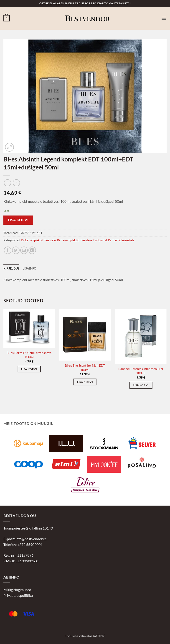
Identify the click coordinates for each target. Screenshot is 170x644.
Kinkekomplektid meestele (38, 240)
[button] (7, 18)
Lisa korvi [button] (29, 369)
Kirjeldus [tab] (11, 268)
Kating (99, 636)
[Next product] (7, 183)
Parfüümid (100, 240)
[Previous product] (16, 183)
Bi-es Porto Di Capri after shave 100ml (29, 355)
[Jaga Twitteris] (16, 250)
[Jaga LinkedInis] (32, 250)
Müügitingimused (17, 590)
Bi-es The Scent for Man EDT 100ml (85, 368)
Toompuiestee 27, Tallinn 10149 (28, 528)
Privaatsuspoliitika (18, 595)
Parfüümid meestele (121, 240)
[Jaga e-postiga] (24, 250)
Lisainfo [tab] (29, 268)
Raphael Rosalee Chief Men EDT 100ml (141, 371)
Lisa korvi (18, 220)
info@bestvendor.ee (31, 539)
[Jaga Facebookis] (8, 250)
